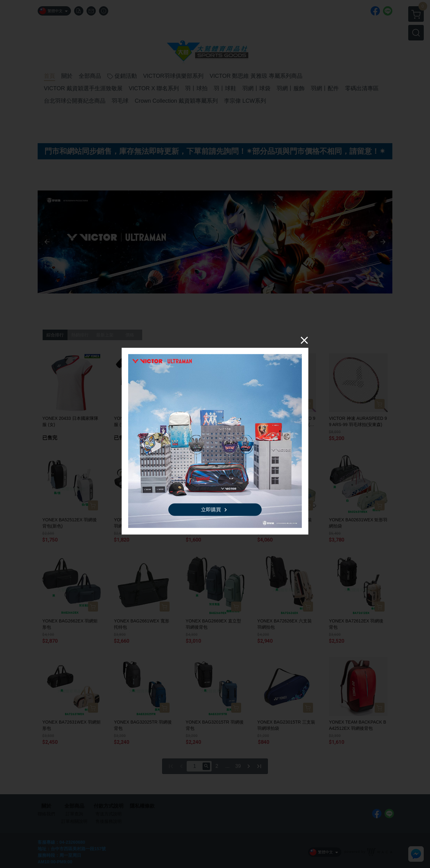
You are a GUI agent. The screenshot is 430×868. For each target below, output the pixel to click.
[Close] (304, 340)
